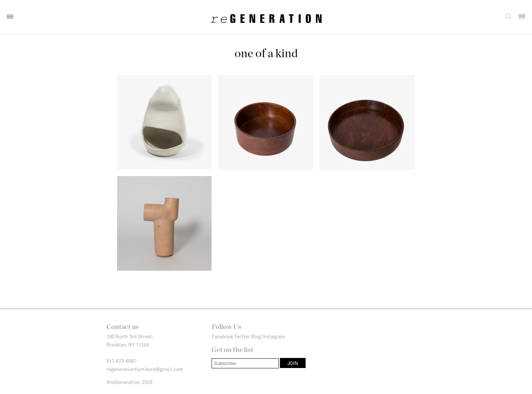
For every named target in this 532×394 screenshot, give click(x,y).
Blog (256, 336)
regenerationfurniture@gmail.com (145, 369)
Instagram (273, 336)
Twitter (242, 336)
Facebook (222, 336)
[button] (10, 17)
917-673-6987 (121, 361)
